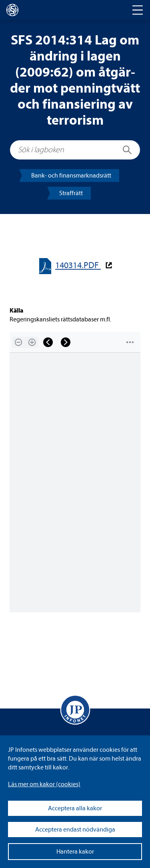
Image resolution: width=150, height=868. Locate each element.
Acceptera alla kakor (75, 808)
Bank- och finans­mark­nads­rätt (71, 176)
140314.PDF (78, 265)
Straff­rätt (71, 193)
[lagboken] (12, 10)
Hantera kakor (75, 852)
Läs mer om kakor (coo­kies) (44, 784)
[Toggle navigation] (138, 10)
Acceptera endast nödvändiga (75, 830)
